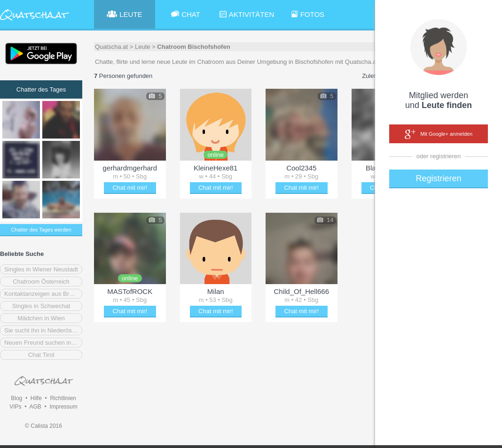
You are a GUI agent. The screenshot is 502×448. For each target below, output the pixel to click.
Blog (16, 398)
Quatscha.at (111, 47)
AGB (35, 407)
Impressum (63, 407)
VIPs (15, 407)
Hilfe (36, 398)
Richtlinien (63, 398)
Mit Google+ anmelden (439, 134)
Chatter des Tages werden (41, 230)
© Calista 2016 (43, 426)
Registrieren (438, 178)
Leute (143, 47)
